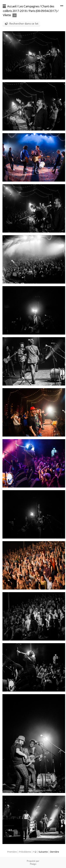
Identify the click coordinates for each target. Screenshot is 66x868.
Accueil (12, 6)
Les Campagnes (29, 6)
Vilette (7, 15)
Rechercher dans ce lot (24, 23)
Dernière (54, 852)
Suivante (43, 852)
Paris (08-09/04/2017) (43, 11)
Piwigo (33, 864)
